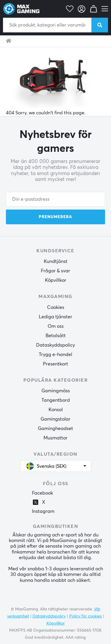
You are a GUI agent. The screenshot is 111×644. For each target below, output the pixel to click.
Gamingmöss (56, 391)
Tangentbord (56, 400)
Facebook (42, 493)
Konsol (56, 410)
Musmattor (55, 438)
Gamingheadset (55, 429)
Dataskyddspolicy (55, 345)
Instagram (43, 511)
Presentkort (55, 364)
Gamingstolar (55, 419)
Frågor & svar (55, 271)
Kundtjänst (56, 261)
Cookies (56, 307)
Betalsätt (56, 336)
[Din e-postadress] (55, 199)
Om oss (56, 326)
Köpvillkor (56, 280)
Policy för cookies (86, 616)
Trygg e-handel (55, 355)
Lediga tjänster (55, 317)
